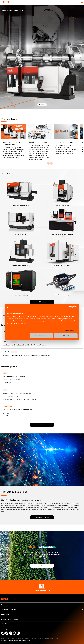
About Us (4, 624)
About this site (55, 638)
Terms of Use (11, 638)
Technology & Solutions (42, 517)
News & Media (6, 614)
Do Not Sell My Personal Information (32, 638)
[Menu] (82, 2)
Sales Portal (4, 638)
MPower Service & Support (10, 619)
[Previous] (48, 163)
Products (4, 605)
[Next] (51, 163)
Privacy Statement (19, 638)
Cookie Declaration (46, 638)
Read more (42, 566)
